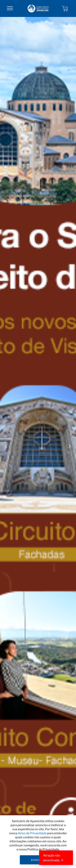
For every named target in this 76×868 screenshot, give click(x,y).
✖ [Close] (62, 860)
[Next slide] (70, 446)
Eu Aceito (38, 860)
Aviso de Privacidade (32, 833)
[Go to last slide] (6, 446)
